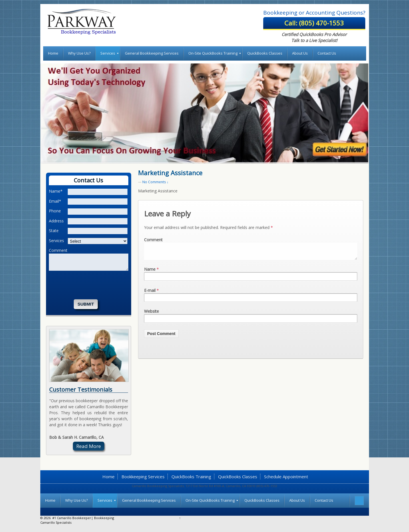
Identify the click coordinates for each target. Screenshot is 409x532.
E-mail (150, 290)
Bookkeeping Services (143, 477)
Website (151, 311)
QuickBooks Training (191, 477)
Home (108, 477)
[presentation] (92, 285)
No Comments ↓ (155, 182)
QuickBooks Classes (238, 477)
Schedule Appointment (286, 477)
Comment (153, 240)
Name (150, 269)
